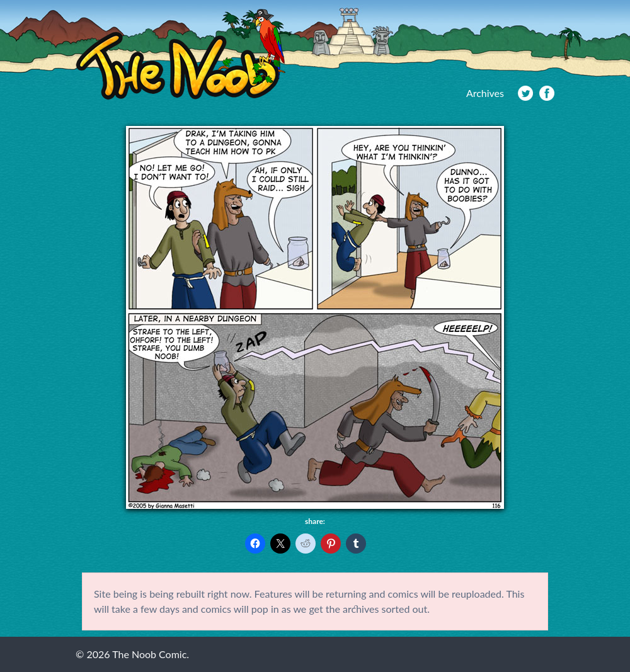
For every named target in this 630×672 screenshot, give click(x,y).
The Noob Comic (180, 54)
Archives (485, 93)
